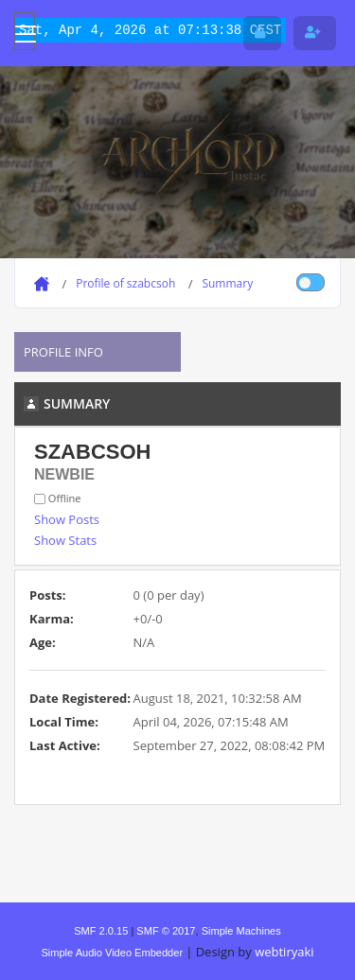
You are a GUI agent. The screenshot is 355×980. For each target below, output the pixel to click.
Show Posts (67, 519)
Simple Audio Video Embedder (112, 953)
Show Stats (65, 540)
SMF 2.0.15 (101, 931)
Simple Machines (241, 931)
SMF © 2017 (166, 931)
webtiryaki (284, 952)
